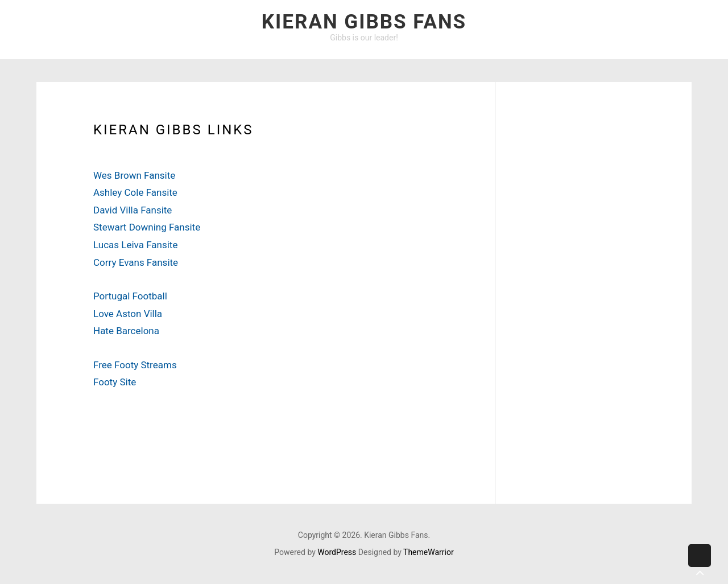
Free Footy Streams (135, 365)
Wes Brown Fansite (134, 175)
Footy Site (115, 382)
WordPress (337, 552)
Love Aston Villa (128, 314)
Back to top (700, 564)
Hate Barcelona (126, 331)
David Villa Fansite (133, 210)
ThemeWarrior (429, 552)
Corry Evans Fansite (136, 262)
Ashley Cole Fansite (135, 192)
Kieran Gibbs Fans (364, 22)
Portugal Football (130, 296)
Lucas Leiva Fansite (135, 245)
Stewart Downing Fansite (147, 227)
